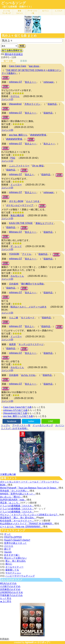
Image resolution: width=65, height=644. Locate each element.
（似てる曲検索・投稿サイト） (17, 7)
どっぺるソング (13, 3)
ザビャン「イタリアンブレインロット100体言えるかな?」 (30, 515)
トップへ (6, 425)
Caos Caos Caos (18, 66)
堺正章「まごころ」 (10, 503)
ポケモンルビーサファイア (20, 205)
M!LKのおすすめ (8, 583)
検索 (22, 46)
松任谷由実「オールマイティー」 (17, 521)
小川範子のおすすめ (10, 586)
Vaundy (8, 552)
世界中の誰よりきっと (15, 543)
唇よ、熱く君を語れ (16, 561)
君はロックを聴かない (15, 558)
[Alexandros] (15, 104)
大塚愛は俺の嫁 (8, 474)
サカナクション (13, 573)
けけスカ (9, 546)
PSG (13, 158)
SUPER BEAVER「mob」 (13, 500)
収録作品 (52, 104)
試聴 (6, 78)
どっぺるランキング (43, 425)
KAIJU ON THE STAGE (21, 223)
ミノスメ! (58, 11)
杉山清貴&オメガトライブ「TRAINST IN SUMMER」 (27, 524)
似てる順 (8, 61)
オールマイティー (14, 567)
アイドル (27, 254)
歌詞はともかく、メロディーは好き (29, 307)
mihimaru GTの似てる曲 (15, 410)
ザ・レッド (16, 246)
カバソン (45, 11)
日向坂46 (14, 284)
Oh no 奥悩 (38, 166)
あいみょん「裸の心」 (11, 497)
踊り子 (7, 549)
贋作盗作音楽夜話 (14, 54)
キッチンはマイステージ (31, 344)
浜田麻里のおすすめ (10, 589)
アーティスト (32, 12)
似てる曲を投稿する (12, 50)
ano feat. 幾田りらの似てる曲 (18, 416)
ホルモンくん (17, 276)
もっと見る (6, 598)
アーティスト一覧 (21, 425)
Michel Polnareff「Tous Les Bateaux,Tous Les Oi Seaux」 (29, 488)
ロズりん (15, 96)
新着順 (24, 61)
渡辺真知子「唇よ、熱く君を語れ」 (18, 518)
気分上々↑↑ (31, 82)
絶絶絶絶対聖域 (38, 135)
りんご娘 (14, 318)
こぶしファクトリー (19, 166)
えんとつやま (33, 201)
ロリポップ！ (44, 642)
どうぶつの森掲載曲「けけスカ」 (17, 506)
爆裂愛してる (12, 570)
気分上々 (29, 175)
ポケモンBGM (16, 201)
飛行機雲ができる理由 (32, 284)
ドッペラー (16, 185)
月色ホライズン (32, 104)
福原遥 (12, 344)
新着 (19, 12)
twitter (31, 421)
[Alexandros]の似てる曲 (15, 413)
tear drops (34, 66)
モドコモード (28, 318)
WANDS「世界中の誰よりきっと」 (18, 494)
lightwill (29, 642)
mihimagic (49, 82)
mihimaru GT (16, 82)
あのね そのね (28, 375)
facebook (12, 421)
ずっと (7, 534)
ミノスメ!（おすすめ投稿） (15, 428)
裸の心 (9, 564)
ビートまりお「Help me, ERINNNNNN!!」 (21, 527)
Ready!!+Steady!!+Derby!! (17, 540)
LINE (51, 421)
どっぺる (6, 12)
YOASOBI (14, 254)
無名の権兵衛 (17, 215)
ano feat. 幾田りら (18, 135)
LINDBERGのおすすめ (11, 592)
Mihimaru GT (16, 232)
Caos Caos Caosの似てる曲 (17, 407)
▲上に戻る (6, 601)
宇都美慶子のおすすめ (11, 595)
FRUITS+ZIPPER (13, 537)
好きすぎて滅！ (12, 555)
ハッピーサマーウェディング (20, 576)
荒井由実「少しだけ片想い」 (15, 491)
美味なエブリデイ (45, 223)
